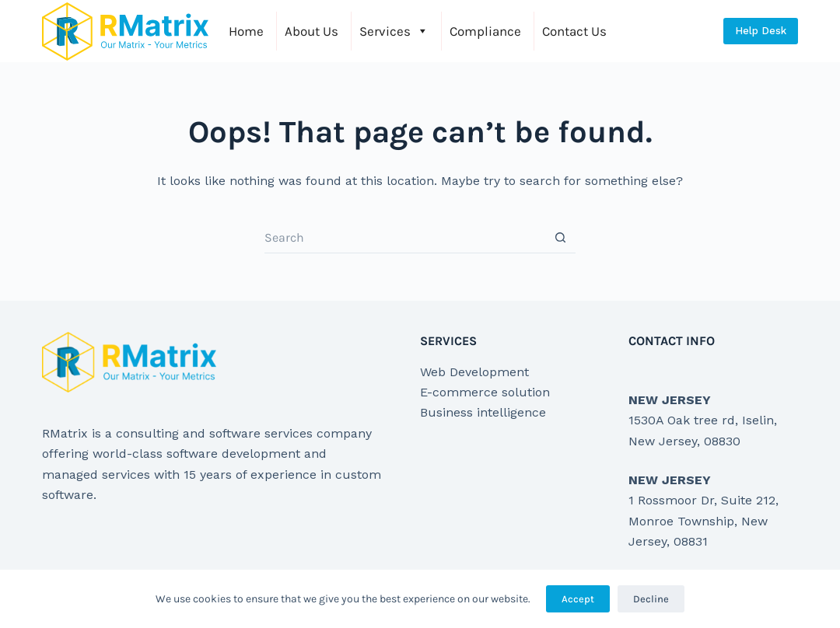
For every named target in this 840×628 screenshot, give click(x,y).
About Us (311, 31)
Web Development (474, 372)
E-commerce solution (485, 392)
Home (246, 31)
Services (394, 31)
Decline (651, 599)
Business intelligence (483, 412)
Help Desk (761, 31)
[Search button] (560, 238)
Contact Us (574, 31)
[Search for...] (404, 238)
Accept (578, 599)
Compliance (485, 31)
